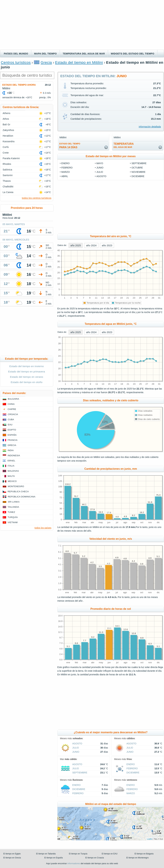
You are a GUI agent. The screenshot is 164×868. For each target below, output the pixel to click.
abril (65, 176)
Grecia (46, 62)
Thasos (7, 181)
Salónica (7, 170)
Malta (11, 476)
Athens (6, 113)
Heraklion (8, 136)
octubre (137, 168)
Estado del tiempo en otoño (27, 382)
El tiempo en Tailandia (46, 854)
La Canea (8, 192)
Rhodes (7, 164)
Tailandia (13, 507)
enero (65, 163)
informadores (74, 863)
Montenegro (16, 486)
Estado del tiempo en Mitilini (79, 62)
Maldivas (13, 471)
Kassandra (9, 141)
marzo (66, 172)
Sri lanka (14, 502)
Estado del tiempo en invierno (27, 366)
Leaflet (149, 839)
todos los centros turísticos (37, 198)
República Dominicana (22, 497)
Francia (13, 440)
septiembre (139, 163)
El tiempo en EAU (110, 854)
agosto (101, 176)
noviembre (138, 172)
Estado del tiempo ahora (19, 85)
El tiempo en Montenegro (137, 858)
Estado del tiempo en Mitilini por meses (111, 156)
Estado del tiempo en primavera (27, 372)
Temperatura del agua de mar (84, 54)
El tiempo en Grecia (12, 858)
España (12, 435)
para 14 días (70, 146)
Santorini (8, 175)
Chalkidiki (8, 187)
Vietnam (13, 522)
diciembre (138, 176)
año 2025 (76, 245)
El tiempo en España (54, 858)
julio (100, 172)
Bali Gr (6, 124)
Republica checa (18, 492)
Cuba (11, 419)
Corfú (6, 147)
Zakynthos (8, 130)
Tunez (11, 512)
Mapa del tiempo (45, 54)
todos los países (43, 528)
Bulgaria (13, 399)
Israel (11, 461)
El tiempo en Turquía (78, 854)
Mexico (12, 481)
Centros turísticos (16, 62)
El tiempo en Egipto (12, 854)
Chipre (12, 409)
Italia (11, 466)
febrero (67, 168)
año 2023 (107, 245)
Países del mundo (16, 54)
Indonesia (14, 455)
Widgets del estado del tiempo (133, 54)
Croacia (13, 414)
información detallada (150, 127)
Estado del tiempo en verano (27, 377)
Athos (6, 119)
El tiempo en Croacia (95, 858)
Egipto (12, 430)
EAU (10, 425)
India (11, 450)
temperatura (124, 145)
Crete (6, 153)
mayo (100, 163)
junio (100, 168)
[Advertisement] (82, 25)
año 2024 (91, 245)
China (11, 404)
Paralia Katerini (11, 158)
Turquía (13, 517)
